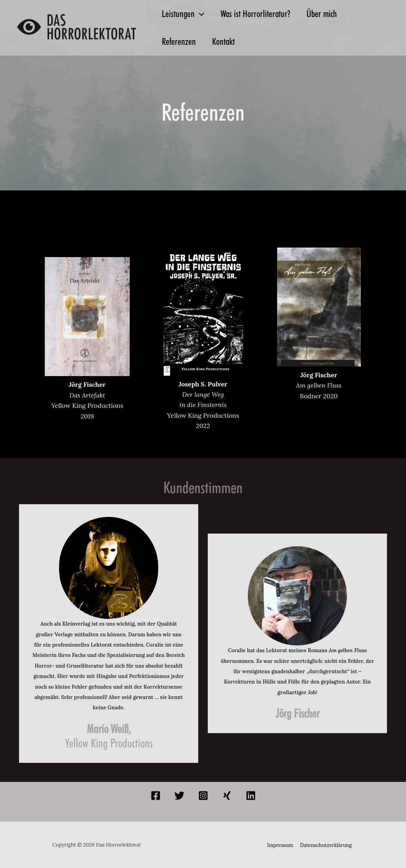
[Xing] (227, 796)
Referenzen (180, 41)
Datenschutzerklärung (325, 845)
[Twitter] (179, 796)
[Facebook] (156, 796)
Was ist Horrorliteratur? (260, 14)
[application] (201, 14)
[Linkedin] (251, 796)
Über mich (329, 14)
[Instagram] (203, 796)
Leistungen (185, 14)
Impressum (281, 845)
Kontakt (228, 41)
